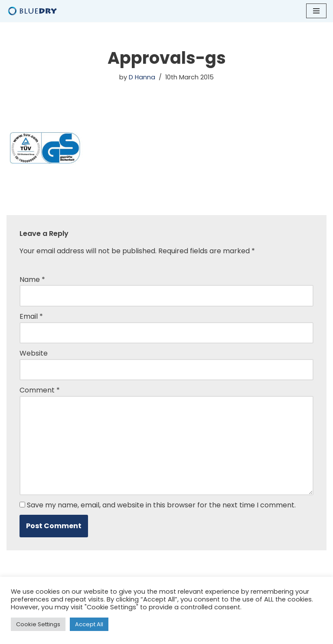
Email (31, 316)
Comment (40, 390)
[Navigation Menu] (316, 11)
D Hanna (142, 77)
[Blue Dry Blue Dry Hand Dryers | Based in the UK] (33, 11)
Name (32, 280)
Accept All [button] (89, 624)
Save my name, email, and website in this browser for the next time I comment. (161, 505)
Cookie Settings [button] (38, 624)
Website (34, 353)
